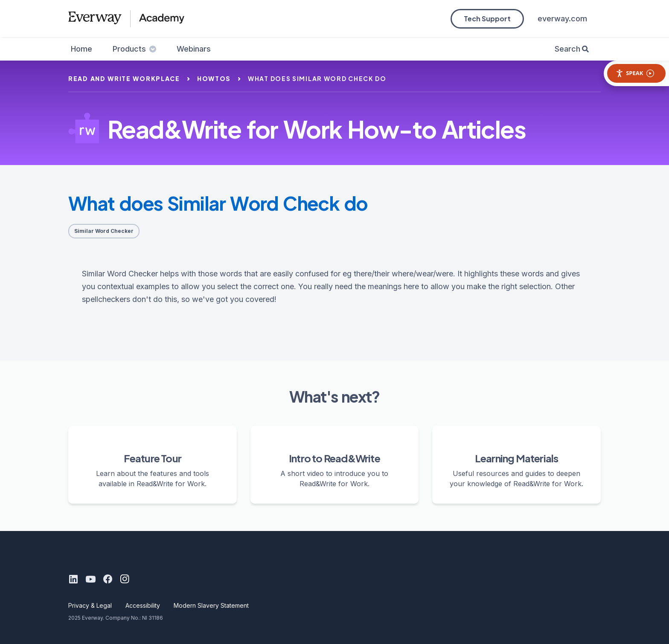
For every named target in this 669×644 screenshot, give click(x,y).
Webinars (194, 49)
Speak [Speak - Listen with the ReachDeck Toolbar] (635, 73)
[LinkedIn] (73, 579)
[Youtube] (90, 579)
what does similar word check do (317, 78)
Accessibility (143, 605)
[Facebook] (108, 579)
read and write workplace (124, 78)
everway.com (562, 19)
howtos (214, 78)
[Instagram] (125, 579)
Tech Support (487, 19)
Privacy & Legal (90, 605)
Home (81, 49)
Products (134, 49)
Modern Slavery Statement (211, 605)
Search (567, 49)
